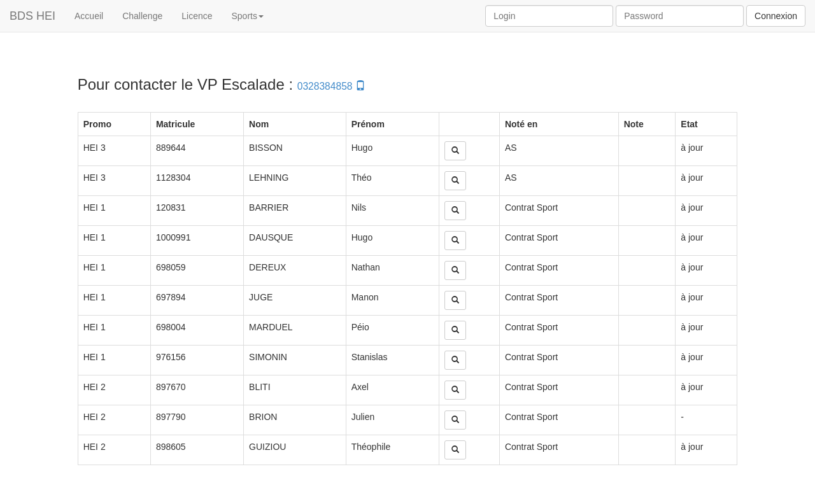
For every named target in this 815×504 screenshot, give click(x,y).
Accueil (89, 16)
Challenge (142, 16)
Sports (248, 16)
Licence (197, 16)
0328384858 (331, 86)
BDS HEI (32, 16)
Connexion (776, 16)
